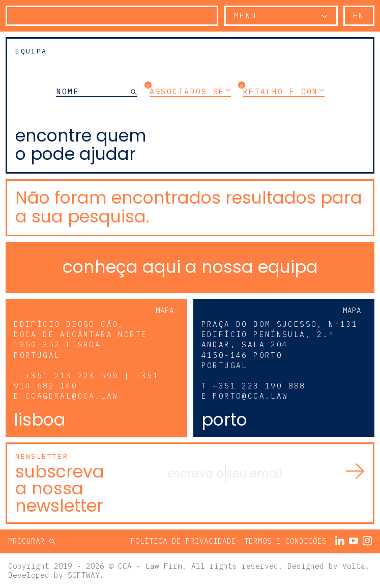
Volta (354, 566)
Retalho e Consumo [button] (284, 91)
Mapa (165, 310)
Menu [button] (246, 16)
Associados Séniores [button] (190, 91)
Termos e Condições (285, 541)
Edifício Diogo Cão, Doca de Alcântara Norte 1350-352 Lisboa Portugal (80, 339)
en (359, 16)
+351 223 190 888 (259, 386)
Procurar (29, 541)
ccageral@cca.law (72, 396)
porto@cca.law (250, 396)
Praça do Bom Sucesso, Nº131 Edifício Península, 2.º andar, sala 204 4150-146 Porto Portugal (280, 345)
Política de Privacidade (183, 541)
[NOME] (93, 91)
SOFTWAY (84, 575)
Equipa (31, 51)
